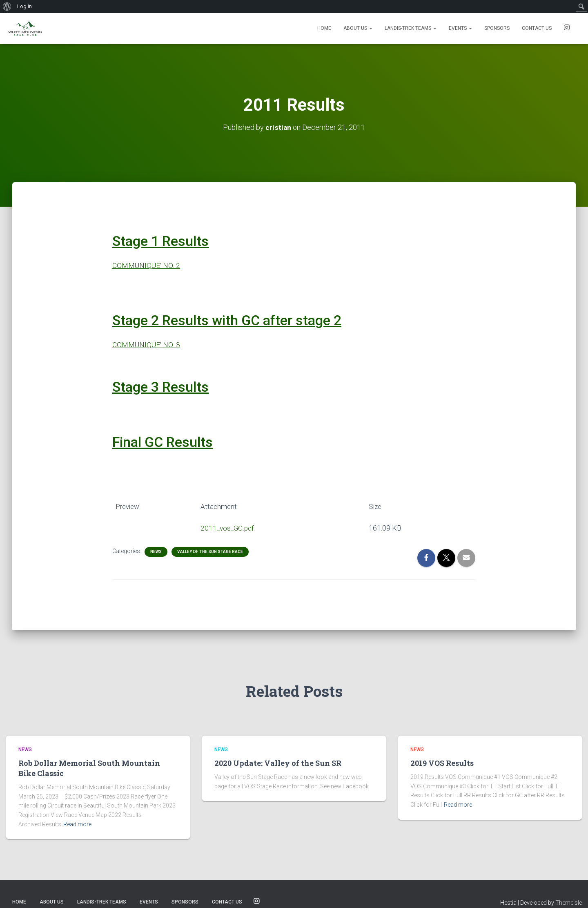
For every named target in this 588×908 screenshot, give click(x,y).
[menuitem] (7, 7)
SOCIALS (567, 29)
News (156, 552)
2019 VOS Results (442, 763)
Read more (77, 824)
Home (324, 28)
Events (460, 28)
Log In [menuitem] (24, 6)
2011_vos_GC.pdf (227, 528)
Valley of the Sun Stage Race (210, 552)
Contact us (537, 28)
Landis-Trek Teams (411, 28)
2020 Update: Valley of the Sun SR (278, 763)
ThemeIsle (569, 903)
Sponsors (497, 28)
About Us (358, 28)
